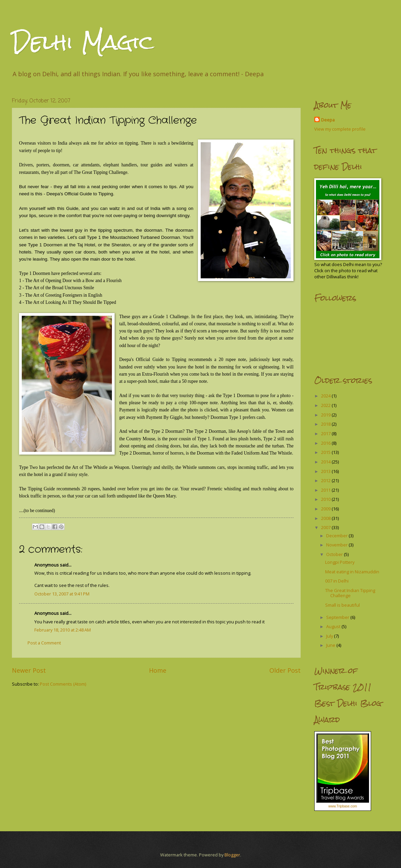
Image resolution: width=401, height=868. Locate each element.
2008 (326, 518)
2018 (326, 424)
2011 (326, 490)
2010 (326, 499)
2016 (326, 443)
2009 (326, 509)
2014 (326, 462)
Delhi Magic (83, 42)
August (334, 626)
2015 (326, 452)
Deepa (328, 120)
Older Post (285, 670)
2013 (326, 471)
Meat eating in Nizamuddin (352, 572)
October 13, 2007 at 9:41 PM (62, 594)
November (337, 545)
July (330, 636)
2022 (326, 405)
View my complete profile (340, 129)
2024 (326, 396)
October (335, 554)
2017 (326, 433)
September (338, 617)
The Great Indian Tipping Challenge (350, 593)
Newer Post (29, 670)
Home (158, 670)
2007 (326, 527)
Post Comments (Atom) (63, 684)
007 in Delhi (337, 581)
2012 (326, 480)
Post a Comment (44, 643)
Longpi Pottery (340, 562)
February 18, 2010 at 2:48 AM (63, 630)
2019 (326, 415)
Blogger (232, 855)
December (337, 536)
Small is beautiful (342, 605)
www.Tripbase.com (342, 806)
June (331, 645)
